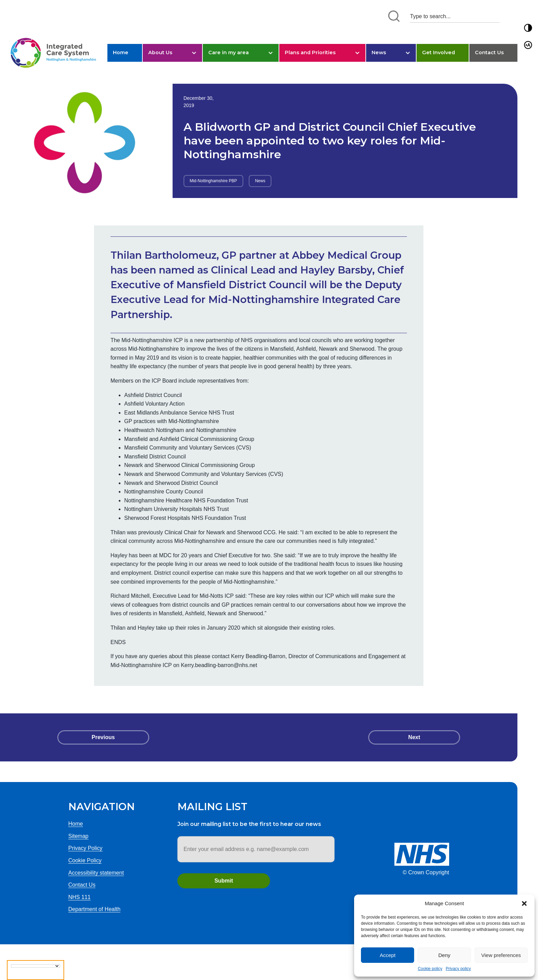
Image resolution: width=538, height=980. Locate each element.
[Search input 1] (455, 16)
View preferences (501, 955)
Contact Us (489, 52)
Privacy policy (458, 969)
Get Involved (438, 52)
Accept (388, 955)
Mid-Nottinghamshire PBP (213, 181)
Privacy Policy (85, 848)
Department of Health (94, 909)
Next (414, 737)
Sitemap (78, 836)
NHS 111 (79, 897)
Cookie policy (430, 969)
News (379, 52)
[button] (524, 903)
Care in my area (229, 52)
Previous (103, 737)
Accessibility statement (96, 873)
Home (121, 52)
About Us (160, 52)
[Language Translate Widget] (36, 966)
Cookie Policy (85, 860)
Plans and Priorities (310, 52)
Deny (444, 955)
